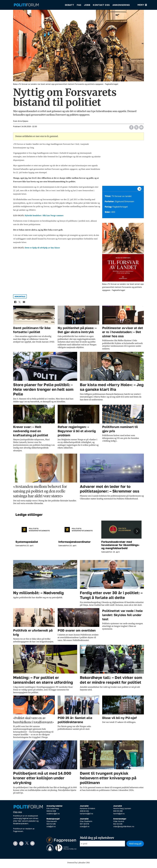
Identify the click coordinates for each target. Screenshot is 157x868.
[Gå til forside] (26, 5)
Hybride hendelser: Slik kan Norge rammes (44, 217)
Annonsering (121, 5)
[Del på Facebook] (131, 128)
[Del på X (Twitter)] (136, 128)
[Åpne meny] (142, 5)
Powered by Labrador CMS (78, 864)
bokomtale (20, 298)
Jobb (87, 5)
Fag (79, 5)
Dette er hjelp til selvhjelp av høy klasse (42, 249)
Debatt (69, 5)
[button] (137, 533)
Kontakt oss (101, 5)
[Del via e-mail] (141, 128)
